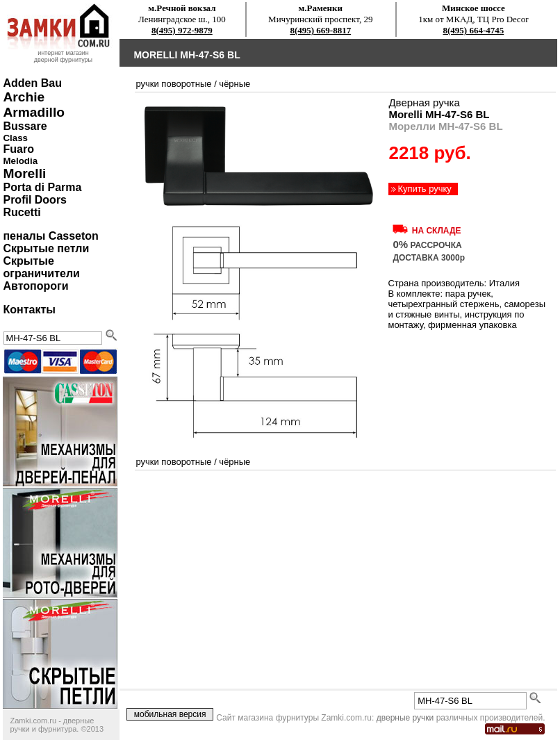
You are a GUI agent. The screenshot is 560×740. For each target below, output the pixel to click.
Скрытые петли (46, 248)
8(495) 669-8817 (320, 30)
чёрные (234, 84)
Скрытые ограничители (41, 267)
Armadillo (34, 112)
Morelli (24, 173)
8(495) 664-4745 (474, 30)
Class (15, 138)
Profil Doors (35, 200)
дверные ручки (405, 718)
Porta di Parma (42, 187)
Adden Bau (32, 83)
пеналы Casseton (50, 236)
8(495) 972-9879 (182, 30)
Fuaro (18, 149)
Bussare (25, 126)
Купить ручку (424, 189)
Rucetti (22, 212)
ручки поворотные (173, 84)
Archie (24, 97)
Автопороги (35, 286)
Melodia (20, 161)
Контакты (29, 310)
